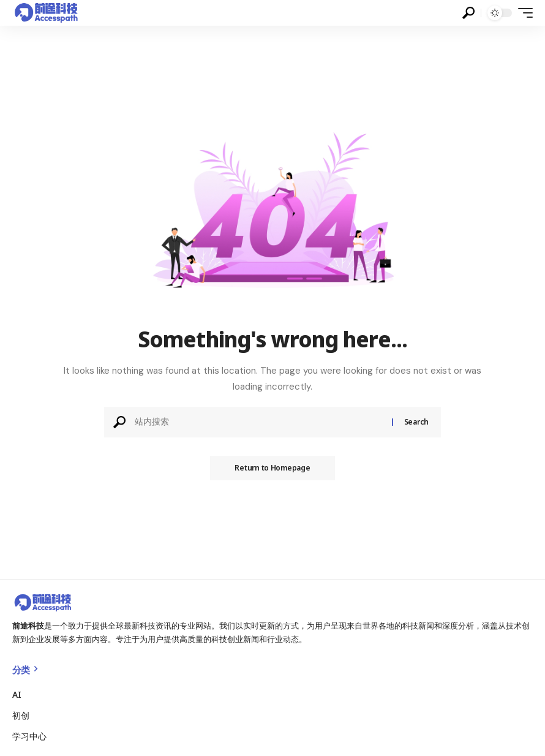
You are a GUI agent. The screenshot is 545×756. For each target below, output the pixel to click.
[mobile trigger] (522, 13)
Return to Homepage (272, 468)
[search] (468, 13)
